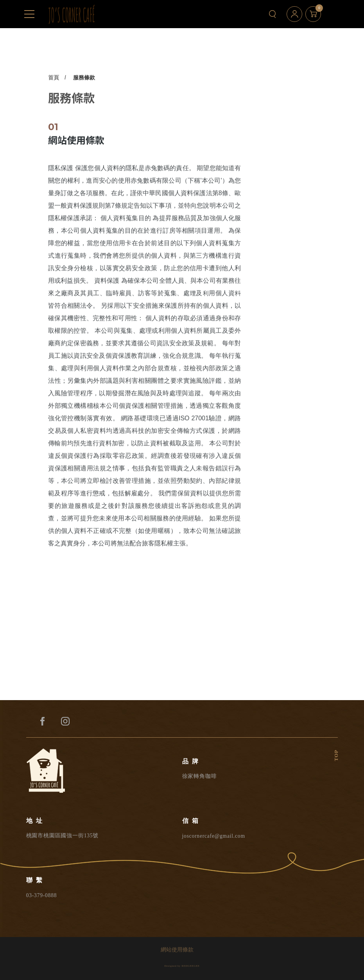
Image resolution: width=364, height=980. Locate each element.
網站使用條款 (177, 950)
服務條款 (84, 99)
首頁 (54, 99)
